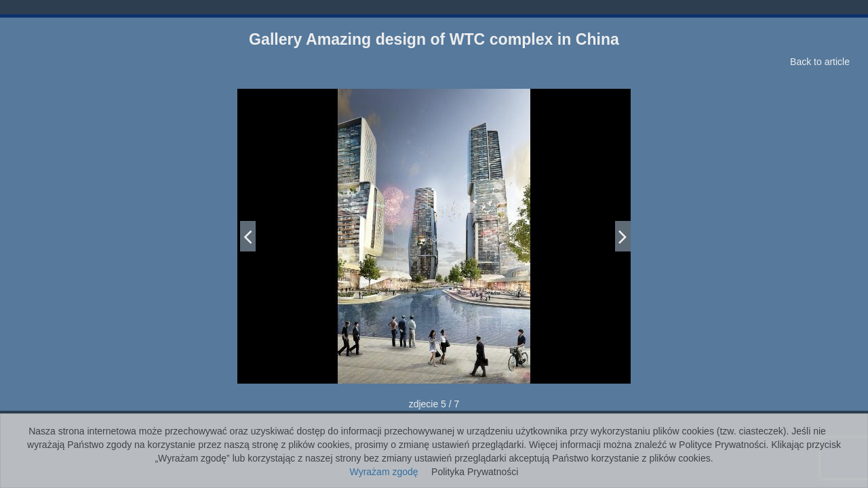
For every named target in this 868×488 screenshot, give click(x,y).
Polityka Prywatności (475, 472)
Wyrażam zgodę (384, 472)
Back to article (820, 62)
